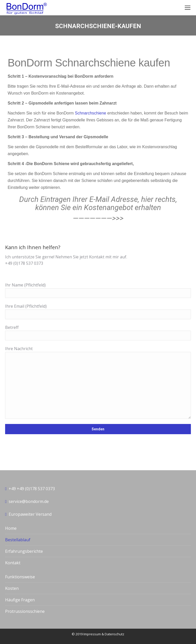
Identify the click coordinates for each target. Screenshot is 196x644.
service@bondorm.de (29, 501)
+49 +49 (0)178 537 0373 (32, 489)
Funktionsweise (20, 577)
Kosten (12, 588)
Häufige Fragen (20, 600)
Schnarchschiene (90, 113)
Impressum (92, 634)
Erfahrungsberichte (24, 551)
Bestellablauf (18, 540)
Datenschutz (114, 634)
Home (11, 528)
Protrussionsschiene (25, 611)
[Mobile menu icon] (188, 8)
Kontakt (13, 563)
